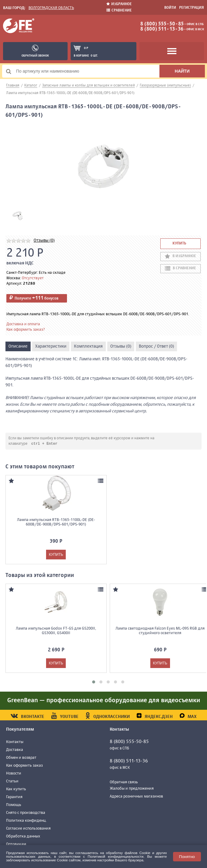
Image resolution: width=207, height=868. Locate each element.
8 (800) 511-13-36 (162, 29)
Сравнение (119, 10)
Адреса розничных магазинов (136, 797)
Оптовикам (16, 845)
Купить (179, 244)
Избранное (119, 4)
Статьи (12, 782)
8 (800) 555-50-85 (162, 24)
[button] (94, 682)
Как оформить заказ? (26, 330)
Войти (170, 8)
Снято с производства (26, 813)
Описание (18, 346)
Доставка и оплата (23, 324)
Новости (14, 774)
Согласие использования (28, 829)
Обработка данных (23, 837)
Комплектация (88, 346)
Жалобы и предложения (132, 789)
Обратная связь (124, 783)
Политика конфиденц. (26, 821)
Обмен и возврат (21, 758)
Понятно (187, 857)
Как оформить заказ (24, 766)
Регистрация (192, 8)
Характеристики (51, 346)
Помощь (14, 805)
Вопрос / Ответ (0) (156, 346)
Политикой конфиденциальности (115, 856)
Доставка (15, 750)
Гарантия (14, 797)
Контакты (15, 742)
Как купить (16, 789)
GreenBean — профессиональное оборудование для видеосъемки (104, 701)
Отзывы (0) (44, 241)
